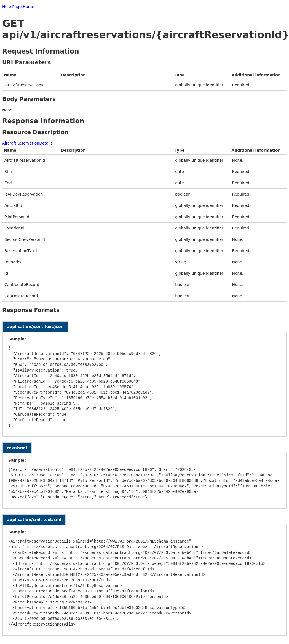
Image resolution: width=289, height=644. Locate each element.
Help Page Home (18, 7)
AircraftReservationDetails (27, 143)
